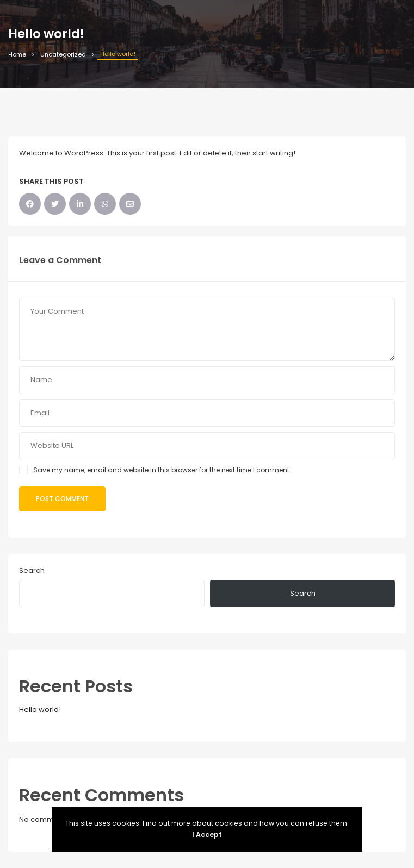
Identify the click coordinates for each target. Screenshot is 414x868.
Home (17, 54)
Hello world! (40, 710)
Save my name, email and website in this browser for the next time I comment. (162, 470)
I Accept (207, 835)
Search (32, 570)
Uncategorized (63, 54)
